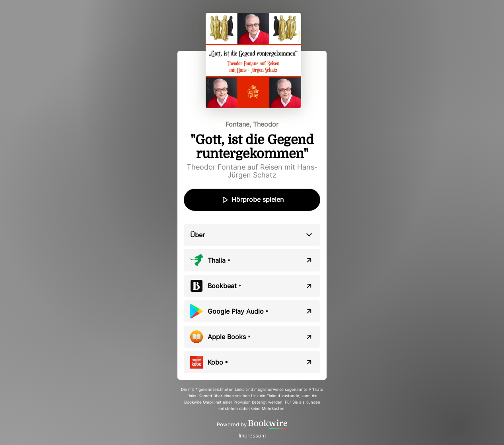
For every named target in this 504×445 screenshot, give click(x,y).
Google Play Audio (238, 311)
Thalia (219, 260)
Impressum (252, 435)
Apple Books (229, 337)
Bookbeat (224, 286)
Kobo (218, 362)
